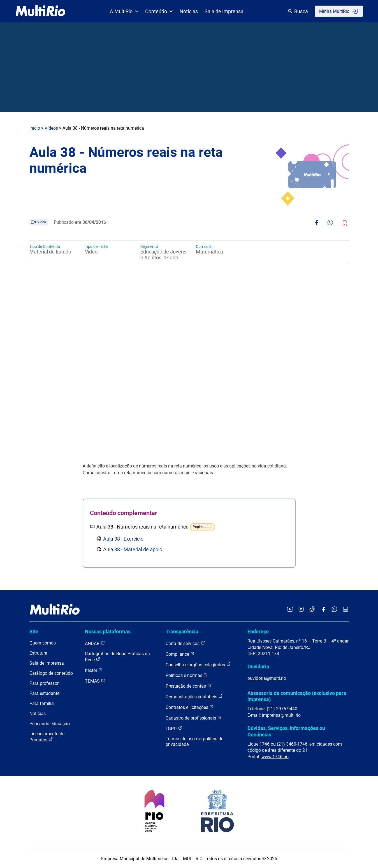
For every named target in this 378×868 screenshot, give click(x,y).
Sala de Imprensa (224, 11)
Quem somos (43, 643)
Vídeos (51, 128)
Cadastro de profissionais (194, 718)
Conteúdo (159, 11)
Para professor (44, 683)
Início (35, 128)
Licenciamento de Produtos (47, 737)
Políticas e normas (187, 675)
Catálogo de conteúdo (51, 673)
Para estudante (44, 693)
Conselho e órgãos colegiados (198, 665)
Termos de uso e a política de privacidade (194, 742)
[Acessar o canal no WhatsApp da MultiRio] (334, 610)
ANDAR (95, 643)
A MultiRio (124, 11)
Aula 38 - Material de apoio (133, 549)
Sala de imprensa (47, 663)
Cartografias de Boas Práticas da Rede (117, 657)
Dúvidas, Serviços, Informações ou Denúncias (286, 731)
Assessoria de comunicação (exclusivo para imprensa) (297, 696)
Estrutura (38, 653)
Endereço (258, 631)
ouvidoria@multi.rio (267, 678)
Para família (42, 703)
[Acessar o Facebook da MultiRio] (323, 610)
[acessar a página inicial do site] (40, 11)
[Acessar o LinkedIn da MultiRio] (345, 610)
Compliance (180, 654)
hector (94, 670)
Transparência (182, 631)
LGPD (174, 728)
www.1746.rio (275, 757)
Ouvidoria (258, 666)
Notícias (189, 11)
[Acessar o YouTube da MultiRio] (290, 610)
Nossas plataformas (108, 631)
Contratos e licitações (190, 707)
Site (34, 631)
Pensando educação (50, 724)
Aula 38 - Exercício (123, 539)
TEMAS (95, 681)
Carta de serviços (185, 643)
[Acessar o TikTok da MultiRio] (312, 610)
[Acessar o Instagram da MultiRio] (301, 610)
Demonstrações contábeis (194, 696)
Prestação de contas (189, 686)
